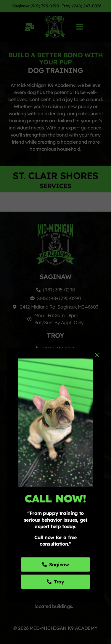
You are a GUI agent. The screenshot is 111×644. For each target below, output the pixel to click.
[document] (55, 322)
